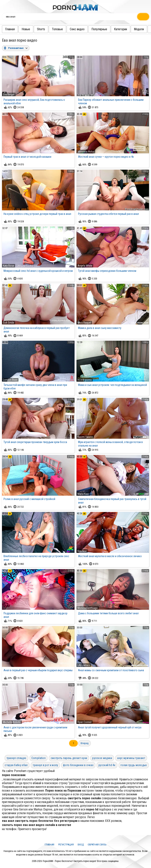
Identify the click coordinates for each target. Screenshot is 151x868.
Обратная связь (97, 845)
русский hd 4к (107, 765)
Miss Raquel (84, 323)
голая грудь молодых (134, 765)
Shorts (42, 29)
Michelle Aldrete (12, 722)
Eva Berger (9, 94)
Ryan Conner (85, 722)
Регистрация (66, 845)
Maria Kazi (83, 494)
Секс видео (79, 29)
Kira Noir (82, 551)
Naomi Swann (85, 437)
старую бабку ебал (16, 765)
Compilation (39, 758)
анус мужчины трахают (131, 758)
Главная (11, 29)
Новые (27, 29)
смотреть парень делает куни (69, 758)
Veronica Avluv (86, 152)
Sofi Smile (9, 323)
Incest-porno (85, 380)
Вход (81, 845)
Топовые (59, 29)
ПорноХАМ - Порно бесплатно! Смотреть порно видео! (70, 861)
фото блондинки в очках (78, 765)
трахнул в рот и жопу (45, 765)
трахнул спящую (16, 758)
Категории (122, 29)
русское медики (102, 758)
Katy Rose (9, 266)
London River (10, 380)
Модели (140, 29)
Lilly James (84, 665)
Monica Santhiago (88, 608)
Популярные (101, 29)
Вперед (85, 743)
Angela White (85, 266)
